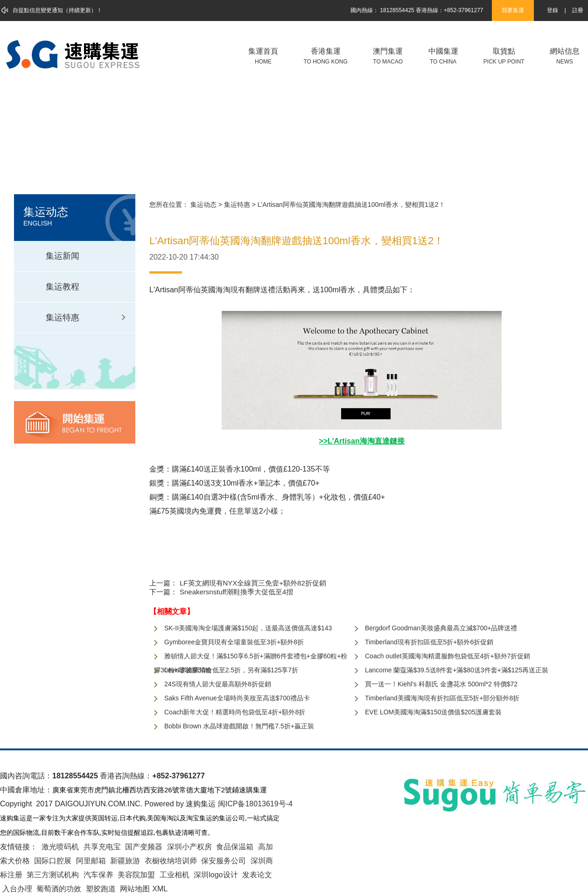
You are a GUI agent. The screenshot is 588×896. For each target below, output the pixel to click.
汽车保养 (98, 875)
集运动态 (203, 205)
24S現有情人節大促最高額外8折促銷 (218, 684)
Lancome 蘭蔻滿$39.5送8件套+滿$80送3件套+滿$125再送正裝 (457, 670)
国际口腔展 (53, 861)
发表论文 (257, 875)
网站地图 (135, 889)
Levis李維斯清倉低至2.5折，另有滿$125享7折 (231, 670)
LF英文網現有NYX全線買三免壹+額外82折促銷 (253, 583)
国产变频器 (144, 847)
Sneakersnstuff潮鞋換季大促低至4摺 (236, 592)
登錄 (553, 10)
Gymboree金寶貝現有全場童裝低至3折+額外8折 (234, 642)
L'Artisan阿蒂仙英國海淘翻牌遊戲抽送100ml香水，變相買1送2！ (351, 205)
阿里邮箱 (91, 861)
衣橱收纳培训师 (171, 861)
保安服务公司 (224, 861)
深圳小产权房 (189, 847)
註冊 (578, 10)
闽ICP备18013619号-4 (255, 804)
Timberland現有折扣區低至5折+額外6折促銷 (429, 642)
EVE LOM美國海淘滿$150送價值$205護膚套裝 (433, 712)
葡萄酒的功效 (59, 889)
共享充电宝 (102, 847)
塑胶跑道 (101, 889)
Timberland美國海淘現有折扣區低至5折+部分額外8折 (442, 698)
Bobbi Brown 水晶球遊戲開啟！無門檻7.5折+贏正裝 (239, 726)
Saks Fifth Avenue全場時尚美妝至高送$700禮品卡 (237, 698)
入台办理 (17, 889)
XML (160, 889)
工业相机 (175, 875)
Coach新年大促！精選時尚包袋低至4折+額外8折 (235, 712)
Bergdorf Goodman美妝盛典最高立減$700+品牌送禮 (441, 628)
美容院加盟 (136, 875)
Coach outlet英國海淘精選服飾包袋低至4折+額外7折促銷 (448, 656)
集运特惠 (237, 205)
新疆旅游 (125, 861)
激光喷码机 (60, 847)
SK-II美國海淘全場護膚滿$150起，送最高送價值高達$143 (248, 628)
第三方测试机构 (53, 875)
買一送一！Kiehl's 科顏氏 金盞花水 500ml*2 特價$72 (441, 684)
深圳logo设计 (216, 875)
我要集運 (513, 10)
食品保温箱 (235, 847)
